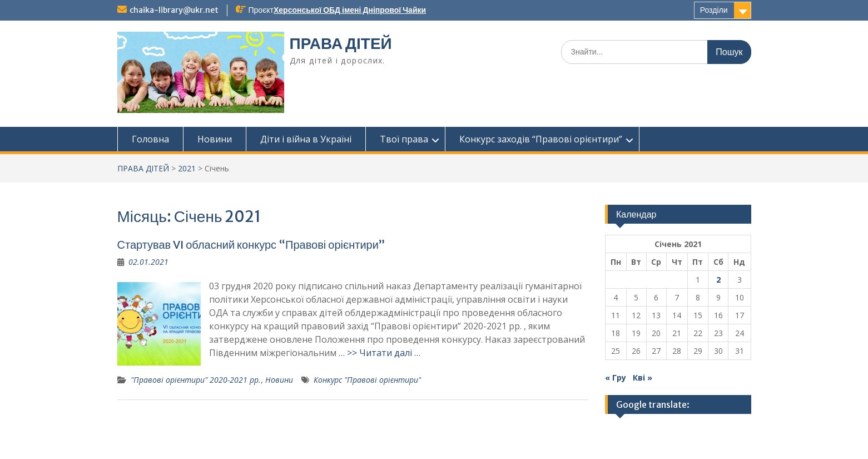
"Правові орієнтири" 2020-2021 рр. (196, 380)
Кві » (643, 377)
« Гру (616, 377)
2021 (187, 168)
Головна (150, 139)
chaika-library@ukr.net (174, 10)
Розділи (714, 10)
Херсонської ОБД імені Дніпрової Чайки (350, 10)
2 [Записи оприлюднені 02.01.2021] (718, 280)
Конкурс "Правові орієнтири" (367, 380)
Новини (215, 139)
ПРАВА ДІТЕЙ (341, 43)
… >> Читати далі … (380, 353)
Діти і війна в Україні (306, 139)
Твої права (404, 139)
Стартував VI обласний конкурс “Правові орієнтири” (251, 245)
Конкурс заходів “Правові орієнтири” (541, 139)
